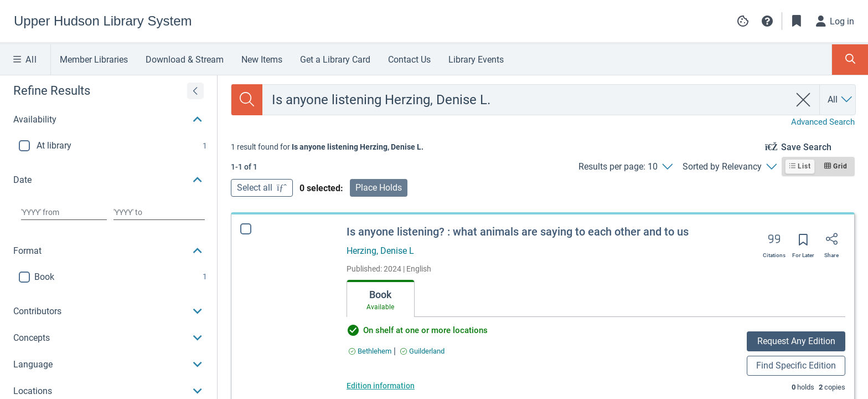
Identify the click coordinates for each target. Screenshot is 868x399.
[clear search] (804, 100)
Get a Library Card (335, 60)
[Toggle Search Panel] (850, 60)
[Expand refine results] (195, 91)
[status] (327, 147)
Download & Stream (185, 60)
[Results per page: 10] (625, 167)
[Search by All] (841, 100)
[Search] (247, 100)
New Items (262, 60)
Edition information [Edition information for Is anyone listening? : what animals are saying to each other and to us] (381, 386)
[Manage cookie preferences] (743, 21)
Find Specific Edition (796, 365)
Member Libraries (94, 60)
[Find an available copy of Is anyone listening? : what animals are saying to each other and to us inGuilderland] (422, 351)
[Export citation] (774, 243)
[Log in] (835, 21)
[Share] (831, 243)
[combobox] (526, 100)
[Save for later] (803, 243)
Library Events (476, 60)
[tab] (381, 299)
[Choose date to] (159, 212)
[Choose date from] (64, 212)
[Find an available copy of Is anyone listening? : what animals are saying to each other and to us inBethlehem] (370, 351)
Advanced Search (823, 122)
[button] (767, 21)
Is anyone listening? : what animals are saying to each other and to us (518, 232)
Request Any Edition (796, 341)
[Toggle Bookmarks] (797, 21)
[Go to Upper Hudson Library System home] (103, 21)
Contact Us (409, 60)
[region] (108, 219)
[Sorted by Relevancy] (729, 167)
